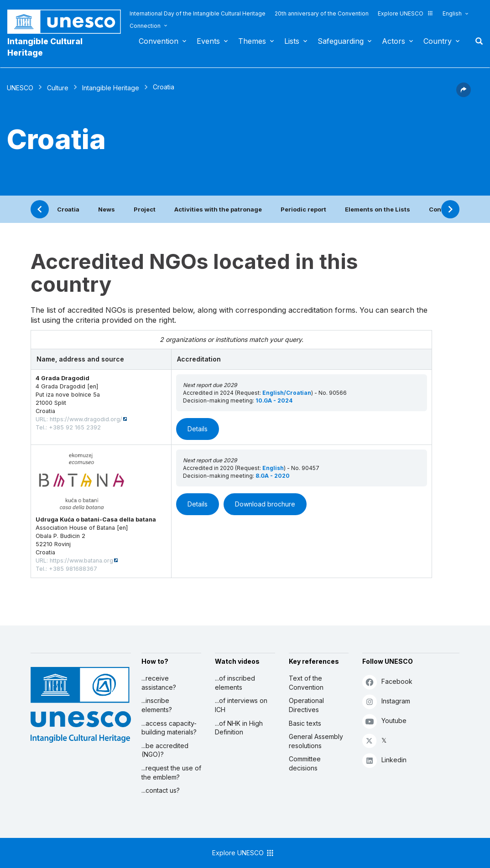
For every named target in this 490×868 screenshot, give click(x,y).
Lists (292, 41)
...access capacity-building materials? (169, 728)
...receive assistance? (159, 683)
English (452, 13)
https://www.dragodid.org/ (86, 419)
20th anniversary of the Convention (322, 13)
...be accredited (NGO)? (165, 750)
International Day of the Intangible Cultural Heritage (198, 13)
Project (145, 209)
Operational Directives (306, 705)
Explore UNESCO (406, 13)
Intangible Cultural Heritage (45, 47)
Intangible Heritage (111, 88)
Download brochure (265, 504)
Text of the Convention (306, 683)
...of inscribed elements (235, 683)
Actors (394, 41)
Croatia (68, 209)
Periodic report (303, 209)
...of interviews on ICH (241, 705)
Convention (159, 41)
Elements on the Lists (378, 209)
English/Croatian (287, 393)
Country (438, 41)
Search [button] (476, 41)
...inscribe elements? (157, 705)
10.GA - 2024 (274, 400)
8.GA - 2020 (273, 476)
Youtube (384, 721)
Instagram (386, 701)
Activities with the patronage (218, 209)
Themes (252, 41)
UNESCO (20, 88)
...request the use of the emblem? (171, 772)
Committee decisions (305, 763)
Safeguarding (341, 41)
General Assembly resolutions (316, 741)
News (107, 209)
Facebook (387, 682)
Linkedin (384, 760)
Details (198, 429)
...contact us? (161, 790)
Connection (145, 26)
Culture (58, 88)
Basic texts (305, 723)
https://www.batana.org (81, 561)
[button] (464, 94)
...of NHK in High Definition (239, 728)
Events (208, 41)
